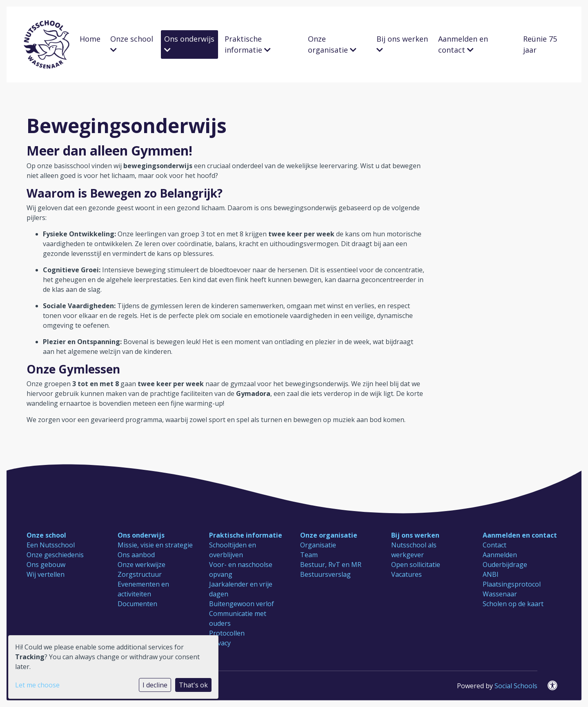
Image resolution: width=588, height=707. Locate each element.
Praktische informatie (248, 44)
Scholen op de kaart (513, 604)
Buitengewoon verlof (242, 604)
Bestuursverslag (325, 574)
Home (90, 39)
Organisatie (318, 545)
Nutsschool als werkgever (414, 550)
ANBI (491, 574)
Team (309, 555)
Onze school (132, 44)
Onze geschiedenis (55, 555)
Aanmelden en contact (463, 44)
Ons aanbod (136, 555)
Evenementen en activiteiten (143, 589)
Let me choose (37, 685)
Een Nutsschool (51, 545)
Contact (494, 545)
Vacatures (406, 574)
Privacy (220, 643)
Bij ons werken (402, 44)
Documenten (137, 604)
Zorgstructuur (140, 574)
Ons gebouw (46, 565)
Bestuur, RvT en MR (331, 565)
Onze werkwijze (141, 565)
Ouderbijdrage (505, 565)
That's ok (193, 685)
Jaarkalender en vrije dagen (241, 589)
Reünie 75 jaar (540, 44)
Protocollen (227, 633)
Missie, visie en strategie (155, 545)
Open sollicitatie (416, 565)
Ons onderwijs (189, 44)
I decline (155, 685)
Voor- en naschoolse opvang (241, 569)
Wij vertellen (46, 574)
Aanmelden (500, 555)
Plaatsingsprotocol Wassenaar (512, 589)
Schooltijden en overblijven (233, 550)
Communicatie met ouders (238, 618)
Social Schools (516, 686)
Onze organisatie (332, 44)
